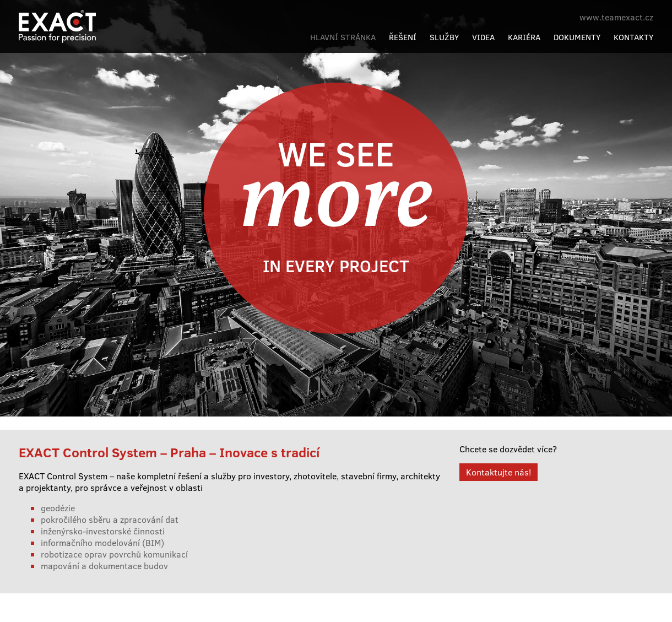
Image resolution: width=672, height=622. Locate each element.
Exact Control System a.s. (85, 20)
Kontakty (633, 37)
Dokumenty (577, 37)
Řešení (403, 37)
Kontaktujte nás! (498, 472)
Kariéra (524, 37)
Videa (483, 37)
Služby (444, 37)
